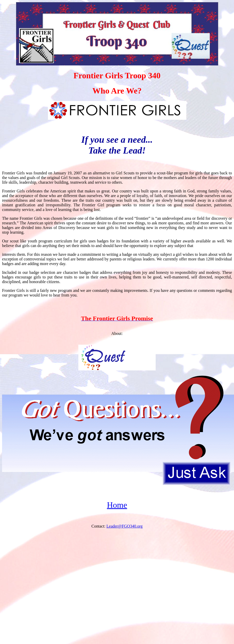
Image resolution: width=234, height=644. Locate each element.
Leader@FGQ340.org (124, 526)
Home (117, 505)
